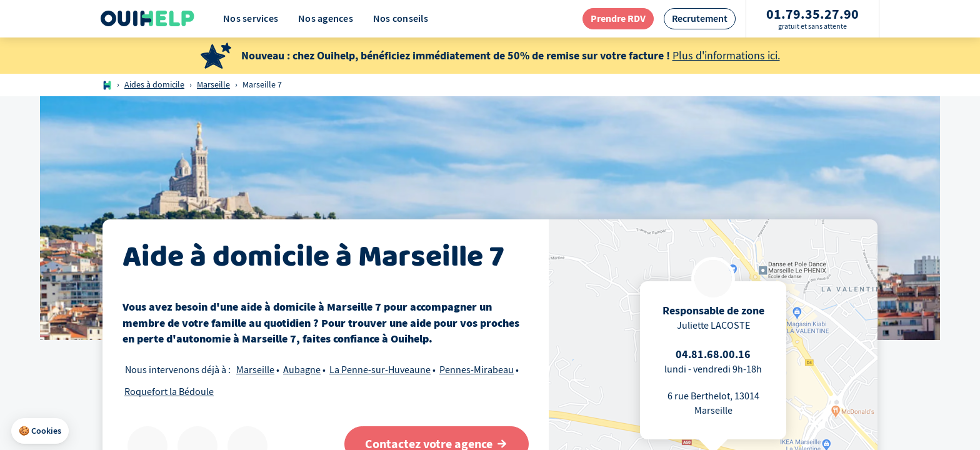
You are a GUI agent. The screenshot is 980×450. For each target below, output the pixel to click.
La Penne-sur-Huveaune (380, 370)
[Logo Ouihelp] (147, 19)
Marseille (213, 85)
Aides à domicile (154, 85)
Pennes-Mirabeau (477, 370)
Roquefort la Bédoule (169, 392)
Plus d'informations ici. (726, 56)
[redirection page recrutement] (700, 18)
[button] (40, 431)
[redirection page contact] (618, 18)
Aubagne (302, 370)
